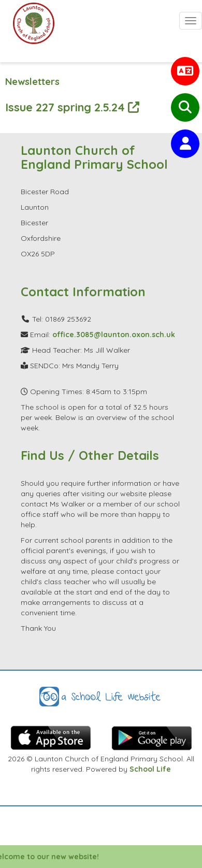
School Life (150, 769)
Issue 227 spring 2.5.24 (72, 107)
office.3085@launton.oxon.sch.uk (114, 335)
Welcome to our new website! (55, 857)
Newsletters (32, 82)
